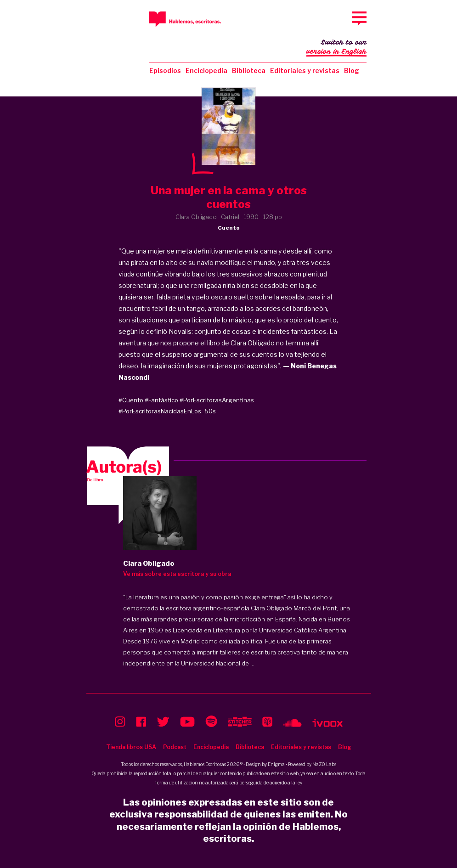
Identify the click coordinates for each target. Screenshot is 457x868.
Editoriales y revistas (305, 70)
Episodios (165, 70)
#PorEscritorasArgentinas (217, 400)
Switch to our (336, 48)
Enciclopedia (206, 70)
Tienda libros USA (131, 747)
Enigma (276, 764)
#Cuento (131, 400)
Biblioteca (249, 70)
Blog (352, 70)
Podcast (175, 747)
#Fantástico (161, 400)
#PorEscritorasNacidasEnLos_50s (167, 411)
